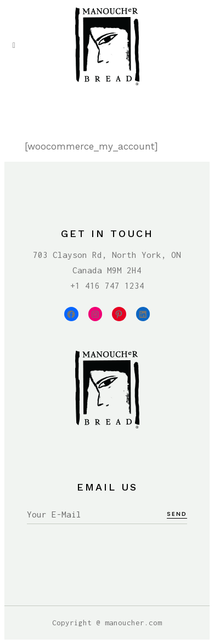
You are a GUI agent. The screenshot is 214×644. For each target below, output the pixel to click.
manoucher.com (133, 623)
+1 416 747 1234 (107, 285)
